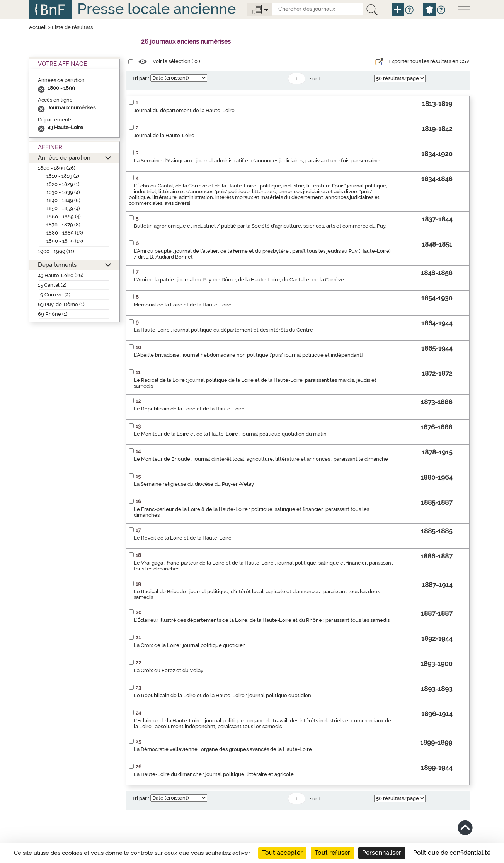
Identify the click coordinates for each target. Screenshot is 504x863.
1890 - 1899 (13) (65, 241)
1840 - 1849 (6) (63, 200)
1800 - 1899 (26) (57, 168)
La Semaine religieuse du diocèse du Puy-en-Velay (194, 484)
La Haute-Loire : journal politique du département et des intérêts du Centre (223, 330)
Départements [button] (57, 265)
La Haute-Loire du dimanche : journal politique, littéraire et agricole (214, 774)
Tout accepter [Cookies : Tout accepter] (282, 853)
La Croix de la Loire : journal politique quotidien (190, 645)
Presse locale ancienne (157, 9)
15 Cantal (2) (52, 285)
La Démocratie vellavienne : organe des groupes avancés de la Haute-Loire (223, 749)
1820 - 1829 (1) (63, 184)
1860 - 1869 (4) (64, 217)
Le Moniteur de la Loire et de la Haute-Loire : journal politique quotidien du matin (230, 434)
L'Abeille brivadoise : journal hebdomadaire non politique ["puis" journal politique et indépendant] (248, 355)
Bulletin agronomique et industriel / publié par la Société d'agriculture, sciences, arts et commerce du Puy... (261, 226)
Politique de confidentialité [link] (452, 853)
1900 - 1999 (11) (56, 251)
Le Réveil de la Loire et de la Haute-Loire (183, 538)
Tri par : (140, 78)
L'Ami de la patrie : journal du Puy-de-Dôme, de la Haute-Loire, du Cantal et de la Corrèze (239, 280)
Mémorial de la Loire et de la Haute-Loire (183, 305)
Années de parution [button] (64, 157)
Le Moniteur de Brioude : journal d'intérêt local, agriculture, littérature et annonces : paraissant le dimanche (261, 459)
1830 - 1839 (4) (63, 192)
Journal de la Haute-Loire (164, 135)
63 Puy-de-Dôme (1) (61, 304)
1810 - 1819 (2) (63, 176)
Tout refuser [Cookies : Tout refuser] (332, 853)
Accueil (38, 27)
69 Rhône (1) (53, 314)
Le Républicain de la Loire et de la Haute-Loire (189, 409)
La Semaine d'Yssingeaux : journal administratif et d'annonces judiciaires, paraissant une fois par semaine (257, 161)
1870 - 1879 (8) (63, 225)
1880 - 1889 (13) (65, 233)
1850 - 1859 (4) (63, 209)
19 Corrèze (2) (54, 295)
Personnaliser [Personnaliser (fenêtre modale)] (382, 853)
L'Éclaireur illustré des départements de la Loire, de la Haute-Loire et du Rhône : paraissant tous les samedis (262, 620)
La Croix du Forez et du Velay (169, 670)
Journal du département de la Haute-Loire (184, 110)
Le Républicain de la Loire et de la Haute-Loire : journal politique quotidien (222, 695)
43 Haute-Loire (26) (61, 275)
